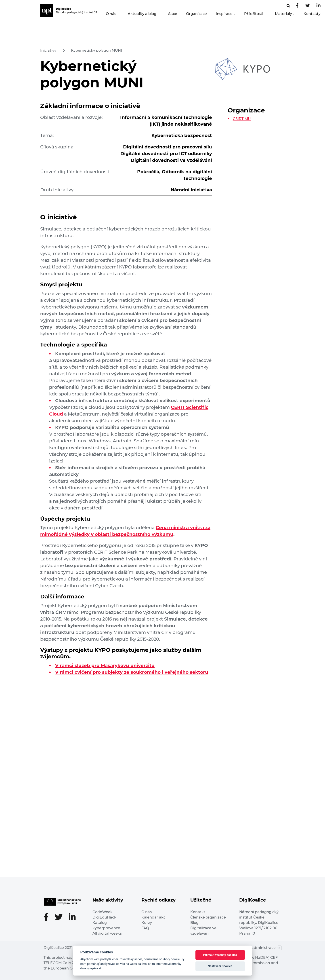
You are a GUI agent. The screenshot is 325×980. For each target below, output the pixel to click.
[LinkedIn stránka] (319, 6)
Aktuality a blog (142, 14)
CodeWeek (103, 912)
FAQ (145, 928)
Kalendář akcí (154, 917)
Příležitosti (254, 14)
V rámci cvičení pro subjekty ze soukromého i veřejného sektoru (132, 672)
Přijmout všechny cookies (220, 955)
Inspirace (224, 14)
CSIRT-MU (242, 119)
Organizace (196, 14)
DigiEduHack (104, 917)
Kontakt (198, 912)
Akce (173, 14)
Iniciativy (48, 50)
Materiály (283, 14)
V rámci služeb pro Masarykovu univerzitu (105, 665)
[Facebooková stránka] (288, 6)
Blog (194, 923)
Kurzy (147, 923)
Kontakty (312, 14)
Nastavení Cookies (220, 966)
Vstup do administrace (258, 948)
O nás (111, 14)
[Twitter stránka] (308, 6)
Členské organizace (208, 917)
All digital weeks (107, 933)
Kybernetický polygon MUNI (96, 50)
